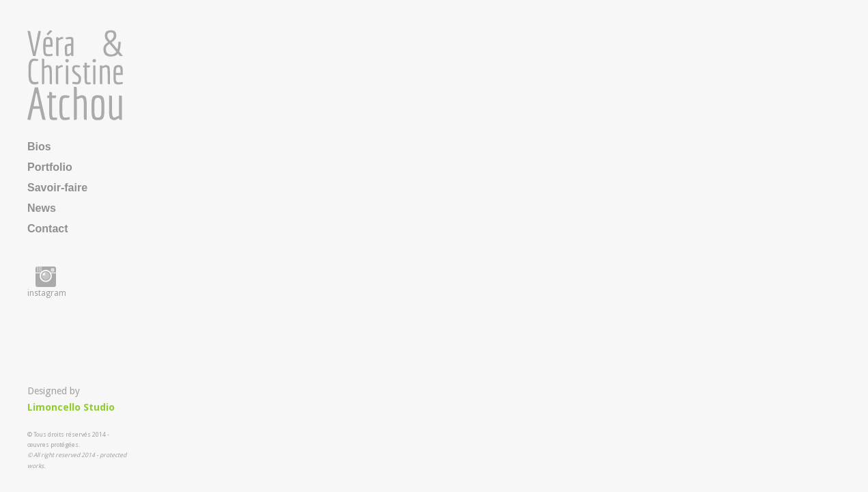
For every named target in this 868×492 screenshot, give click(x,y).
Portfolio (50, 167)
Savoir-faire (57, 188)
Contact (48, 229)
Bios (39, 147)
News (42, 208)
